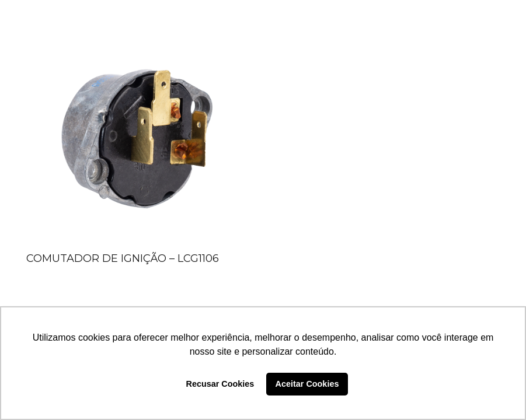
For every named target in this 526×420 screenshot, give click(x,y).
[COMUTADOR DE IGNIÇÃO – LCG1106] (137, 137)
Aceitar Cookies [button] (307, 384)
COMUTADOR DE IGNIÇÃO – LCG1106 (123, 258)
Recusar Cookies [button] (220, 384)
